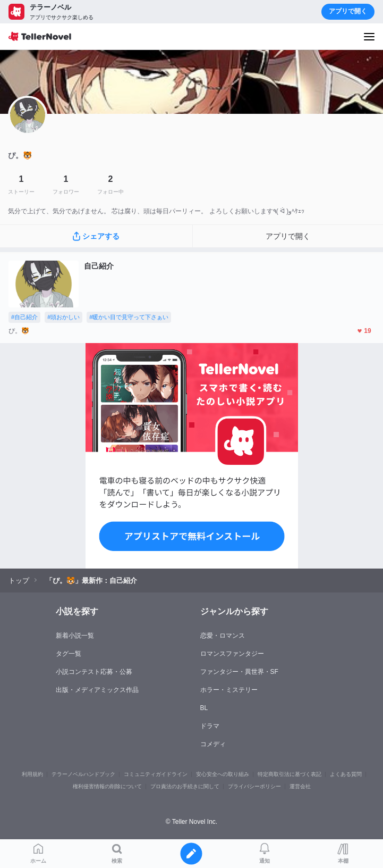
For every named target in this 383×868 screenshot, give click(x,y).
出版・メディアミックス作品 (97, 690)
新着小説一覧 (75, 636)
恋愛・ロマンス (223, 636)
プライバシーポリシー (254, 786)
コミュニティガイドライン (156, 774)
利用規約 (32, 774)
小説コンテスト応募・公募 (94, 672)
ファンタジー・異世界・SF (239, 672)
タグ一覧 (69, 654)
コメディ (213, 744)
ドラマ (210, 726)
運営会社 (300, 786)
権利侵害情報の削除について (107, 786)
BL (204, 708)
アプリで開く (348, 11)
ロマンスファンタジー (232, 654)
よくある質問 (346, 774)
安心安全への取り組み (223, 774)
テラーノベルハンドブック (83, 774)
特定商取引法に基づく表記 (290, 774)
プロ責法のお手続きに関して (185, 786)
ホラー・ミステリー (229, 690)
